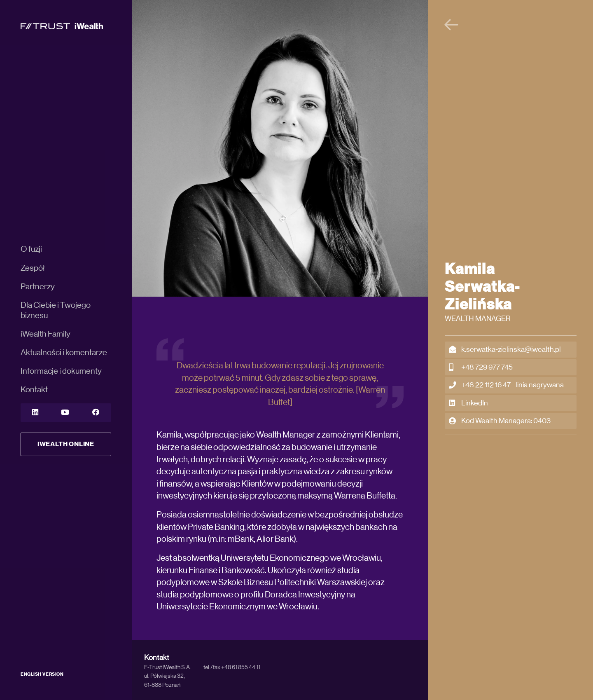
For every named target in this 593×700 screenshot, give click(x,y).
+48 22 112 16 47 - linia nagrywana (506, 385)
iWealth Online (66, 444)
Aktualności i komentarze (64, 353)
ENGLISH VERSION (42, 674)
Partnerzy (38, 287)
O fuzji (31, 249)
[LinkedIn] (35, 413)
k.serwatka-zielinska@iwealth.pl (505, 349)
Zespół (33, 268)
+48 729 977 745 (481, 368)
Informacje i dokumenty (61, 371)
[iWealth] (62, 26)
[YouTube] (65, 413)
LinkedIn (468, 403)
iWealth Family (46, 334)
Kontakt (34, 390)
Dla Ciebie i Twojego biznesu (56, 310)
